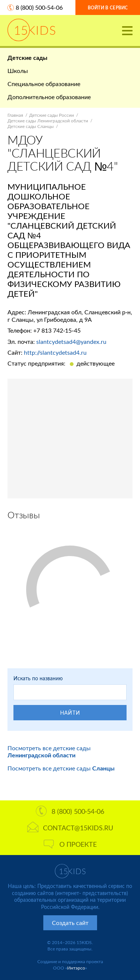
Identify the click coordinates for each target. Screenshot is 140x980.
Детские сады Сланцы (31, 126)
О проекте (70, 844)
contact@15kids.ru (70, 828)
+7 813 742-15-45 (57, 330)
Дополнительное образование (49, 97)
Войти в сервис (108, 8)
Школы (18, 71)
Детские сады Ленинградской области (48, 121)
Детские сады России (52, 115)
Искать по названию (38, 678)
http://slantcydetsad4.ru (55, 352)
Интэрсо (76, 968)
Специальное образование (44, 84)
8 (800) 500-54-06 (39, 7)
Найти (70, 713)
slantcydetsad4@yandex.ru (71, 341)
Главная (15, 115)
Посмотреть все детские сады (49, 751)
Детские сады (27, 57)
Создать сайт (70, 923)
